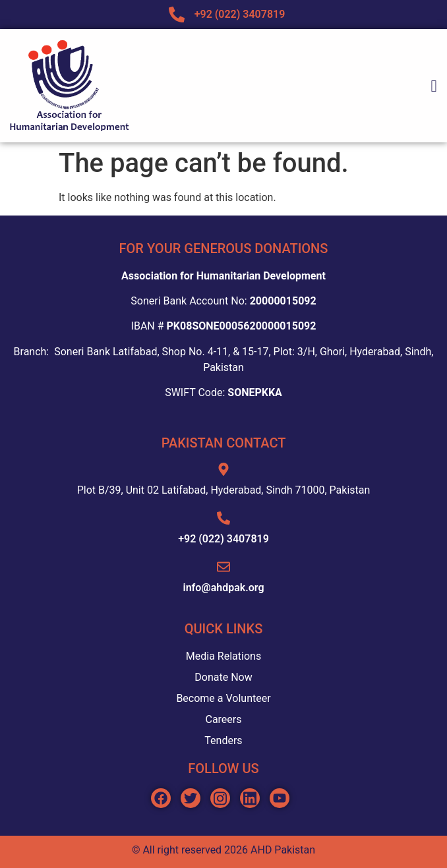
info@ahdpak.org (223, 588)
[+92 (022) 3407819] (223, 518)
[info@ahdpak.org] (223, 567)
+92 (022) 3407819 (223, 539)
